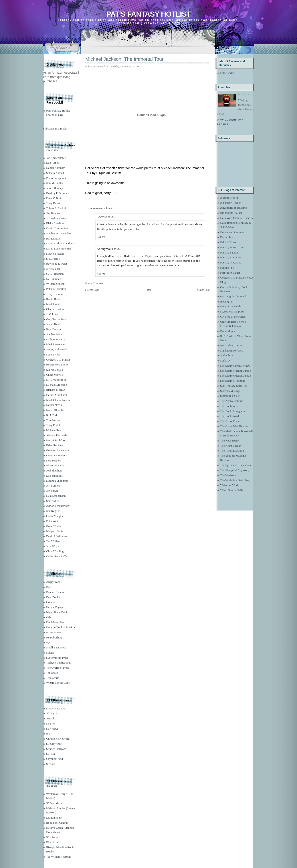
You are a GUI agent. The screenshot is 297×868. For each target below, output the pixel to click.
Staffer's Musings (230, 391)
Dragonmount (54, 818)
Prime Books (54, 632)
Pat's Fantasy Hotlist (148, 14)
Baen (49, 587)
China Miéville (55, 375)
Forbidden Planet (230, 273)
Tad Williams (54, 541)
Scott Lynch (53, 354)
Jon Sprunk (53, 491)
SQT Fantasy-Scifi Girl (234, 386)
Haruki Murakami (57, 395)
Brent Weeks (53, 526)
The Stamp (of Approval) (235, 470)
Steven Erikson (55, 254)
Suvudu (51, 764)
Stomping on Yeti (230, 396)
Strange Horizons (56, 749)
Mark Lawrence (55, 344)
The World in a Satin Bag (235, 480)
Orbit (49, 617)
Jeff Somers (53, 486)
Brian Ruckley (54, 445)
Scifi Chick (227, 355)
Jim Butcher (53, 213)
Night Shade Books (57, 612)
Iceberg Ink (227, 301)
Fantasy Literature (231, 257)
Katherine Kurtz (55, 339)
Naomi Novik (54, 405)
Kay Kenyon (53, 329)
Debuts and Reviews (232, 232)
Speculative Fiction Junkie (236, 371)
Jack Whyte (53, 546)
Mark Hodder (54, 304)
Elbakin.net (53, 842)
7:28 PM (101, 274)
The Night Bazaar (230, 446)
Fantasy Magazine (231, 262)
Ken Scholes (53, 461)
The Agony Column (232, 401)
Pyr (48, 642)
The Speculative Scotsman (236, 465)
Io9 (48, 733)
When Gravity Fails (232, 490)
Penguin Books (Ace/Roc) (61, 627)
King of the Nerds (231, 306)
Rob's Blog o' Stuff (231, 345)
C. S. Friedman (55, 274)
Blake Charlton (55, 223)
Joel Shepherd (54, 470)
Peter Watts (53, 521)
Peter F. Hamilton (56, 289)
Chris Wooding (55, 551)
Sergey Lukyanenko (58, 349)
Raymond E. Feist (57, 264)
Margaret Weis (55, 531)
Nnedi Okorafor (55, 410)
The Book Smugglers (233, 411)
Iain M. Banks (54, 183)
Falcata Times (228, 242)
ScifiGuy (225, 360)
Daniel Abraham (56, 168)
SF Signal (52, 713)
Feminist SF (227, 268)
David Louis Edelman (59, 248)
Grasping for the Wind (233, 296)
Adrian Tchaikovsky (58, 506)
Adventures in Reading (234, 208)
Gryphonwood (54, 759)
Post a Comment (95, 283)
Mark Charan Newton (59, 400)
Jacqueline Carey (56, 218)
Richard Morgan (56, 390)
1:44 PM (101, 237)
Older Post (203, 290)
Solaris (50, 653)
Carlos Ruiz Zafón (57, 556)
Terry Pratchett (55, 425)
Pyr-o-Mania (228, 331)
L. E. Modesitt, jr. (56, 380)
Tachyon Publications (59, 663)
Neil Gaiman (54, 279)
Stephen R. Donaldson (59, 233)
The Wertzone (228, 475)
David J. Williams (56, 536)
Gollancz (51, 602)
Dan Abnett (53, 163)
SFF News (52, 729)
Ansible (51, 718)
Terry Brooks (54, 203)
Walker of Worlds (230, 485)
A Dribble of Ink (230, 198)
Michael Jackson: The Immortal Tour (124, 59)
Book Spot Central (57, 823)
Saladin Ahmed (55, 173)
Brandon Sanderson (57, 450)
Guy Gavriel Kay (56, 319)
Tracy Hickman (55, 294)
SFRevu (51, 754)
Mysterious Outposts (232, 311)
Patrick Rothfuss (56, 440)
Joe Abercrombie (56, 158)
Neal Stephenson (56, 496)
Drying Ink (227, 237)
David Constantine (57, 228)
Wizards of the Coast (58, 683)
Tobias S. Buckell (56, 208)
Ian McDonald (54, 370)
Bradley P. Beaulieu (58, 193)
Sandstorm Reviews (232, 351)
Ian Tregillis (53, 511)
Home (148, 290)
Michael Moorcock (57, 385)
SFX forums (53, 837)
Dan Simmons (54, 476)
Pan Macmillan (55, 622)
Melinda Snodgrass (57, 481)
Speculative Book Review (235, 366)
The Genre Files (230, 421)
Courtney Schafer (56, 455)
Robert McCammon (58, 364)
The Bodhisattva (230, 406)
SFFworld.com (55, 803)
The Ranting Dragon (232, 451)
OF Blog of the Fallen (233, 317)
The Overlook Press (58, 668)
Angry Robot (54, 582)
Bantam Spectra (55, 592)
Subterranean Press (57, 658)
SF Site (50, 724)
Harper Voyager (55, 607)
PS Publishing (54, 637)
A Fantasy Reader (230, 203)
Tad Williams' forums (59, 857)
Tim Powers (53, 420)
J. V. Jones (52, 314)
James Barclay (54, 188)
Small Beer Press (56, 647)
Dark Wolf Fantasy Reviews (236, 218)
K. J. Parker (53, 415)
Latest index (227, 73)
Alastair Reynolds (57, 435)
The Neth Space (229, 441)
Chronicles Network (58, 739)
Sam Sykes (52, 501)
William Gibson (55, 284)
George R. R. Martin (58, 360)
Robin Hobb (53, 299)
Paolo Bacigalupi (56, 178)
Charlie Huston (55, 309)
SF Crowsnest (54, 744)
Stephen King (54, 334)
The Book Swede (230, 416)
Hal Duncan (53, 239)
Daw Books (53, 597)
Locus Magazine (56, 708)
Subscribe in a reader (55, 129)
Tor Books (52, 673)
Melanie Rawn (55, 430)
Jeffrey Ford (53, 269)
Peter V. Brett (54, 198)
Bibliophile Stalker (231, 213)
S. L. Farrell (53, 259)
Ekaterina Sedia (55, 465)
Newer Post (92, 290)
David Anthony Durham (60, 243)
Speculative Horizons (233, 381)
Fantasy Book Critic (232, 247)
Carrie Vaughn (54, 516)
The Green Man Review (234, 426)
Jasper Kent (53, 324)
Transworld (53, 678)
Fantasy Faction (229, 252)
